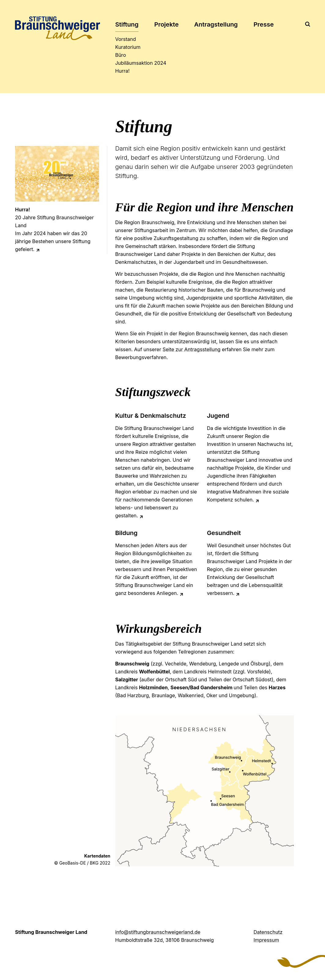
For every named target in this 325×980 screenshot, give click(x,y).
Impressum (266, 940)
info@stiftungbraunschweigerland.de (158, 932)
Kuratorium (124, 47)
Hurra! (122, 71)
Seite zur (192, 349)
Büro (121, 55)
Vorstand (124, 39)
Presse (264, 24)
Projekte (167, 24)
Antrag (216, 24)
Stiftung (127, 24)
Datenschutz (268, 932)
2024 (124, 63)
